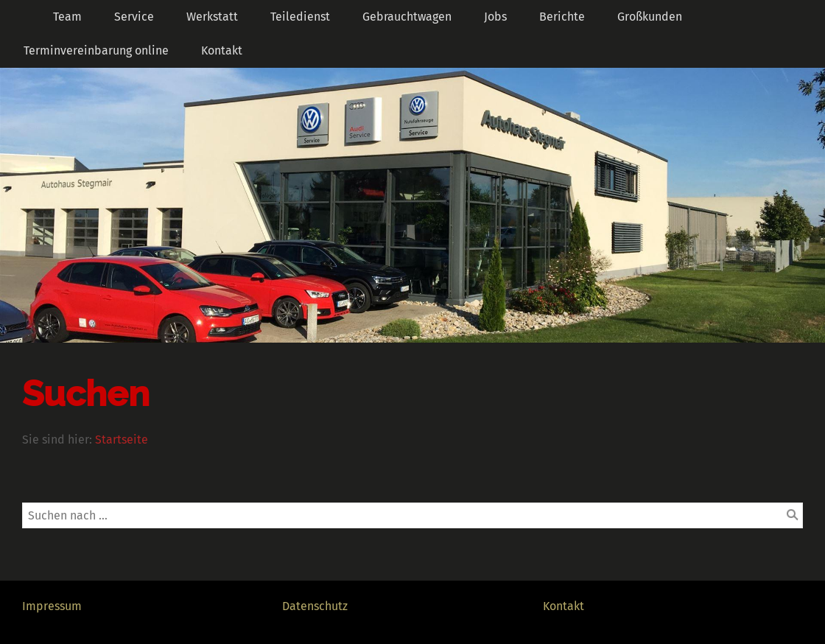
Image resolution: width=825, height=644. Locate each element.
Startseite (122, 440)
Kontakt (564, 606)
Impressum (52, 606)
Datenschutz (315, 606)
